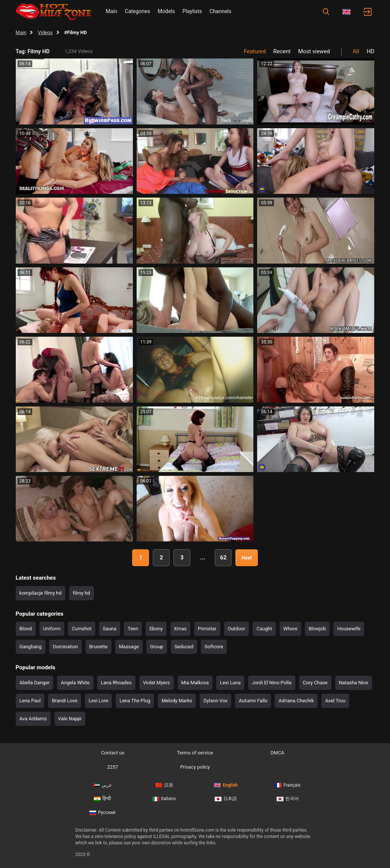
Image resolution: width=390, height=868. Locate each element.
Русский (102, 813)
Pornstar (207, 629)
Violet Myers (157, 683)
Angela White (75, 683)
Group (157, 647)
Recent (282, 51)
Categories (138, 11)
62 (223, 558)
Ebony (156, 629)
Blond (26, 629)
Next (246, 558)
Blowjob (317, 629)
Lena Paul (30, 701)
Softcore (214, 647)
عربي (102, 785)
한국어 (288, 799)
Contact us (113, 753)
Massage (129, 647)
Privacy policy (195, 767)
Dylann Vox (215, 701)
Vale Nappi (70, 719)
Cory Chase (315, 683)
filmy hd (81, 593)
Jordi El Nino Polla (272, 683)
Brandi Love (65, 701)
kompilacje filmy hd (41, 593)
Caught (264, 629)
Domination (66, 647)
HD (371, 51)
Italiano (164, 799)
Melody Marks (177, 701)
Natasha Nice (354, 683)
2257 (113, 767)
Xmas (180, 629)
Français (288, 785)
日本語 (226, 799)
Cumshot (82, 629)
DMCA (277, 753)
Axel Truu (335, 701)
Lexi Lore (98, 701)
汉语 (164, 785)
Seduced (184, 647)
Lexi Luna (230, 683)
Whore (290, 629)
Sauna (110, 629)
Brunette (99, 647)
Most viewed (314, 51)
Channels (220, 11)
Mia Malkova (195, 683)
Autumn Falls (253, 701)
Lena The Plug (135, 701)
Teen (133, 629)
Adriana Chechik (296, 701)
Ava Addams (33, 719)
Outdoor (237, 629)
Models (166, 11)
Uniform (52, 629)
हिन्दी (102, 799)
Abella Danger (35, 683)
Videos (45, 32)
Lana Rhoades (116, 683)
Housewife (349, 629)
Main (112, 11)
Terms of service (195, 753)
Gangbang (31, 647)
